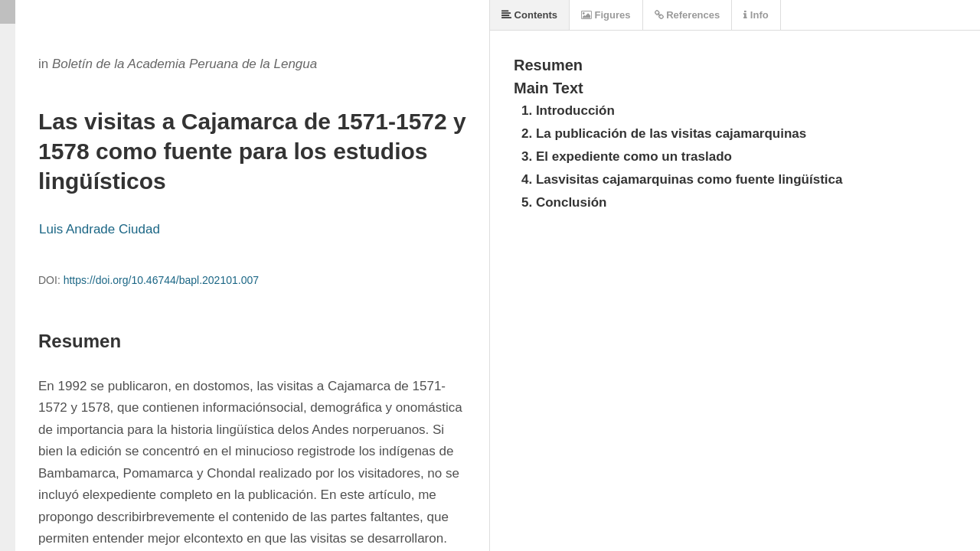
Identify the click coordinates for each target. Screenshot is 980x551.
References (688, 15)
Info (756, 15)
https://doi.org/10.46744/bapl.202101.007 (161, 280)
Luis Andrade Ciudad (100, 229)
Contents (529, 15)
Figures (606, 15)
